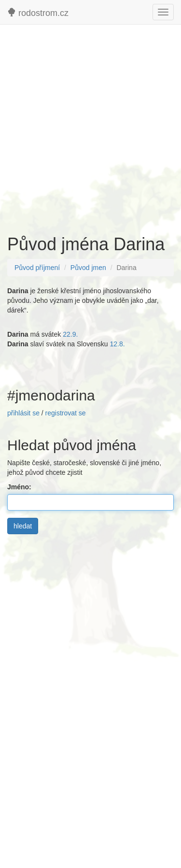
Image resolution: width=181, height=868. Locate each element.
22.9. (70, 334)
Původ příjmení (37, 268)
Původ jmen (88, 268)
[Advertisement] (90, 125)
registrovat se (66, 413)
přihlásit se (23, 413)
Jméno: (21, 487)
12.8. (117, 344)
